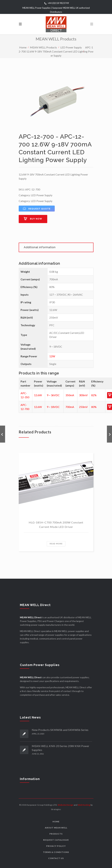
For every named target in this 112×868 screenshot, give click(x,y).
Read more (56, 544)
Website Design (66, 805)
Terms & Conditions (56, 852)
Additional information (40, 247)
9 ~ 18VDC (53, 407)
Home (23, 47)
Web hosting (84, 805)
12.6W (38, 395)
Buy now (36, 219)
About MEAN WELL (56, 828)
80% (94, 407)
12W (52, 356)
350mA (70, 395)
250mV (83, 407)
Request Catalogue (56, 840)
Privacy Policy (56, 846)
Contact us (56, 858)
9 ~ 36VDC (53, 395)
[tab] (56, 247)
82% (94, 395)
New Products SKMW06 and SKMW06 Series (60, 730)
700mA (70, 407)
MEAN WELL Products (43, 47)
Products (56, 834)
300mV (83, 395)
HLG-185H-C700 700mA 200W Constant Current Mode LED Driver (56, 525)
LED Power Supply (71, 47)
